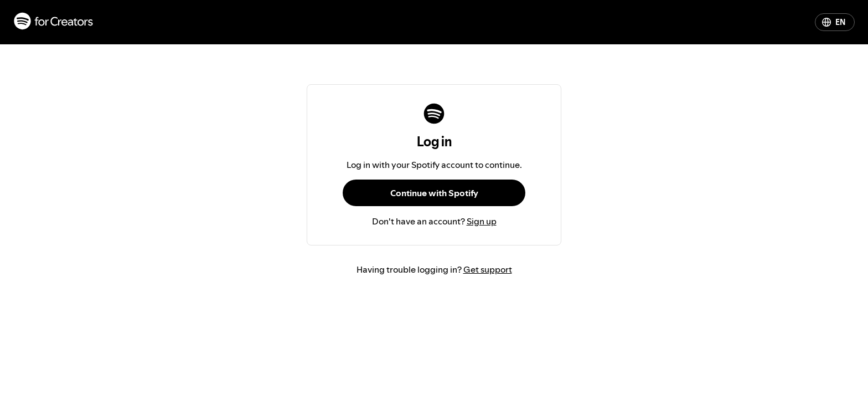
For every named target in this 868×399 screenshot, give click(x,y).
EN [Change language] (834, 22)
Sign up (482, 221)
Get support (488, 269)
